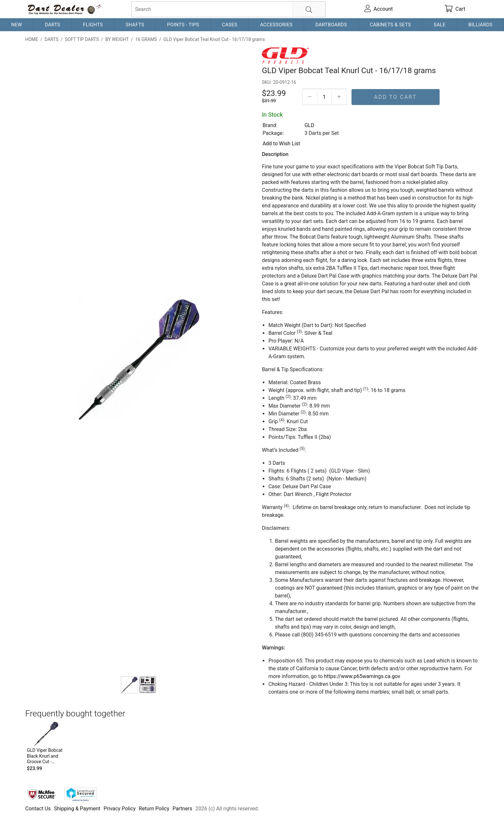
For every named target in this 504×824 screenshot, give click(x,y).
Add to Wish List (281, 144)
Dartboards (331, 25)
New (16, 25)
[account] (379, 9)
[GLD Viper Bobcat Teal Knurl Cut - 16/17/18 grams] (129, 685)
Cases (229, 25)
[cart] (455, 9)
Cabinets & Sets (390, 25)
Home (32, 39)
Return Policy (154, 809)
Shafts (135, 25)
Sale (440, 25)
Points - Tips (183, 25)
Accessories (276, 25)
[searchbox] (228, 9)
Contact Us (38, 809)
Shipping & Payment (77, 809)
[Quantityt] (324, 97)
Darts (53, 25)
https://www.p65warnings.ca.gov (362, 676)
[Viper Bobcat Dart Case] (148, 685)
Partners (183, 809)
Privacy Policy (120, 809)
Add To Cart (396, 97)
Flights (93, 25)
